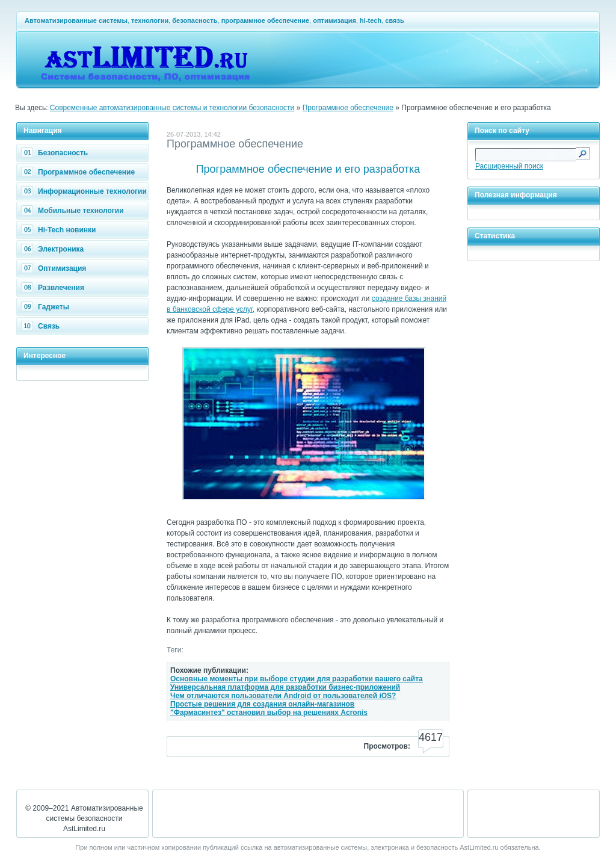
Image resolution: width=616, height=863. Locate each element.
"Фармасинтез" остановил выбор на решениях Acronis (269, 713)
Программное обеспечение (348, 108)
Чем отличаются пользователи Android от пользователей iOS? (283, 696)
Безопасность (56, 153)
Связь (42, 326)
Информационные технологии (85, 191)
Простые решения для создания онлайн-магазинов (262, 704)
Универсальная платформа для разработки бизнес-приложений (285, 687)
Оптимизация (55, 268)
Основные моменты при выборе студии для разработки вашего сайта (297, 679)
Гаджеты (47, 307)
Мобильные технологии (74, 211)
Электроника (54, 249)
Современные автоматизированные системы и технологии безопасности (172, 108)
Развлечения (54, 288)
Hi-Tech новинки (60, 230)
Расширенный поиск (509, 166)
